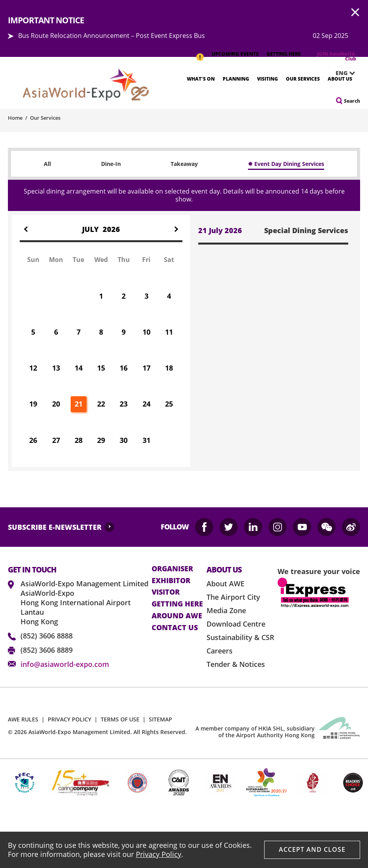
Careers (220, 651)
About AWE (225, 584)
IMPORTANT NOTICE (200, 53)
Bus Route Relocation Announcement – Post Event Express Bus (112, 36)
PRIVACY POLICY (69, 719)
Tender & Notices (236, 664)
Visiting (268, 79)
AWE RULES (23, 719)
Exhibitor (171, 581)
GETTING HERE (284, 54)
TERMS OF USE (120, 719)
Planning (236, 79)
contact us (175, 628)
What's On (201, 79)
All (47, 164)
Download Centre (236, 624)
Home (15, 118)
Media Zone (226, 610)
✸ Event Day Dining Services (286, 164)
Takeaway (184, 164)
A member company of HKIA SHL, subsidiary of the (255, 732)
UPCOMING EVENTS (235, 54)
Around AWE (177, 616)
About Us (340, 79)
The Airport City (233, 597)
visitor (166, 592)
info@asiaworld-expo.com (65, 664)
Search (352, 101)
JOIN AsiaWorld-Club (337, 56)
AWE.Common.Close (355, 13)
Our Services (303, 79)
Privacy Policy (159, 854)
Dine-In (111, 164)
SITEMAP (161, 719)
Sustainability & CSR (240, 637)
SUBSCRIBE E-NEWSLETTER (55, 527)
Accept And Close (312, 849)
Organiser (172, 569)
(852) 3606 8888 (47, 636)
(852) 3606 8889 (47, 650)
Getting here (177, 604)
